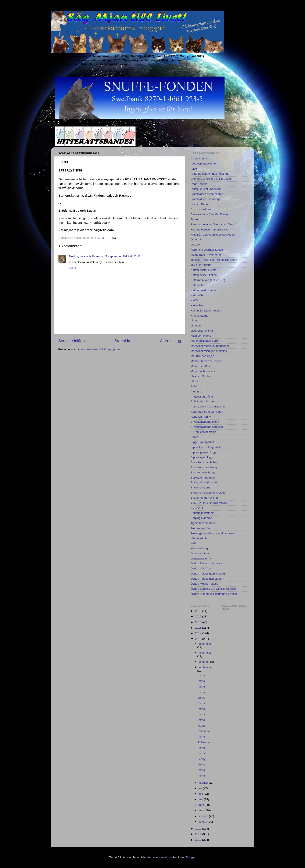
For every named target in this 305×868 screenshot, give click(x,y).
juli (201, 788)
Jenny (202, 698)
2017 (199, 616)
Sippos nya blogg (202, 457)
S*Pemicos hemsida (203, 432)
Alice (194, 169)
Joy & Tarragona (201, 265)
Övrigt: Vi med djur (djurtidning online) (215, 594)
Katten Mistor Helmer (204, 270)
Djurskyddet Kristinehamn (207, 194)
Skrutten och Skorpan (204, 472)
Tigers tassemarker (203, 523)
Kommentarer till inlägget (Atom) (101, 349)
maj (201, 799)
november (205, 653)
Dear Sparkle (199, 184)
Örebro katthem (201, 553)
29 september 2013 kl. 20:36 (122, 256)
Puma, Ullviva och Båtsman (208, 407)
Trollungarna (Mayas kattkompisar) (213, 533)
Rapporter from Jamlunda (207, 412)
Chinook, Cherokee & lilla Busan (211, 179)
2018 (199, 611)
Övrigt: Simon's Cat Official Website (213, 589)
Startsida (122, 341)
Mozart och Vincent (203, 371)
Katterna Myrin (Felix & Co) (208, 280)
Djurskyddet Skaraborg (205, 199)
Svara (72, 268)
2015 (199, 628)
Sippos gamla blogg (203, 452)
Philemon (204, 731)
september (205, 667)
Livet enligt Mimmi (202, 331)
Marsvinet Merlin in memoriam (210, 346)
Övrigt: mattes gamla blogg (208, 574)
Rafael (202, 726)
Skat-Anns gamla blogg (205, 462)
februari (204, 816)
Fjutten (195, 219)
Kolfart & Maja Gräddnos (206, 311)
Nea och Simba (200, 376)
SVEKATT (197, 508)
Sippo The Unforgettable (206, 447)
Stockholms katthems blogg (208, 493)
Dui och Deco (199, 204)
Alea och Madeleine (203, 164)
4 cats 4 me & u (201, 158)
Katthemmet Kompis (204, 290)
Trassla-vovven (200, 528)
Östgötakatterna (201, 559)
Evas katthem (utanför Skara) (209, 214)
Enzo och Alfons (201, 209)
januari (203, 822)
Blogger (190, 857)
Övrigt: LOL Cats (201, 568)
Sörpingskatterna (201, 518)
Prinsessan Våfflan (202, 397)
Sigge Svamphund (202, 442)
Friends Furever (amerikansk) (209, 230)
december (205, 644)
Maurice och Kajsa (202, 356)
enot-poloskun (162, 857)
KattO (194, 300)
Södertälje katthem (203, 513)
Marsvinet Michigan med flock (209, 351)
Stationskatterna (201, 487)
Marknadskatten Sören (205, 341)
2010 (199, 840)
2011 (199, 834)
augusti (203, 783)
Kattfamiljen (198, 285)
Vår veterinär (199, 538)
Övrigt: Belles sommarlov (207, 563)
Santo (194, 437)
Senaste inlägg (71, 341)
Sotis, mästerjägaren (204, 482)
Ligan (194, 320)
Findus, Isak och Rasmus (86, 256)
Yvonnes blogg (200, 548)
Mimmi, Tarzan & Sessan (206, 361)
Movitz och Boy (200, 366)
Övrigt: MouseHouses (204, 584)
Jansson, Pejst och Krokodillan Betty (214, 260)
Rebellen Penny (201, 417)
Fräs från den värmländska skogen (213, 235)
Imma (201, 675)
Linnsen (196, 326)
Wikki (194, 543)
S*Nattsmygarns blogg (205, 422)
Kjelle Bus (197, 305)
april (202, 805)
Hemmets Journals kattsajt (207, 250)
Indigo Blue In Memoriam (207, 255)
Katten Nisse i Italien (204, 275)
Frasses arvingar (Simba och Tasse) (213, 224)
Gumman (197, 239)
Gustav (195, 245)
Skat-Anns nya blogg (204, 467)
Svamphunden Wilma (204, 498)
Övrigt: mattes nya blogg (206, 579)
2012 (199, 829)
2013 (199, 639)
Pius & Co (197, 391)
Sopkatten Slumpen (203, 478)
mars (202, 810)
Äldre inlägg (171, 341)
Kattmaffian (198, 295)
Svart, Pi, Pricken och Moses (209, 503)
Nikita (194, 381)
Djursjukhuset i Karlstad (206, 189)
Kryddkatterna (200, 316)
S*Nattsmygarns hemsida (207, 427)
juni (201, 794)
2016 (199, 622)
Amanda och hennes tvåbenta (210, 174)
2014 (199, 633)
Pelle (194, 386)
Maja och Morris (201, 336)
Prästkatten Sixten (202, 401)
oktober (204, 662)
